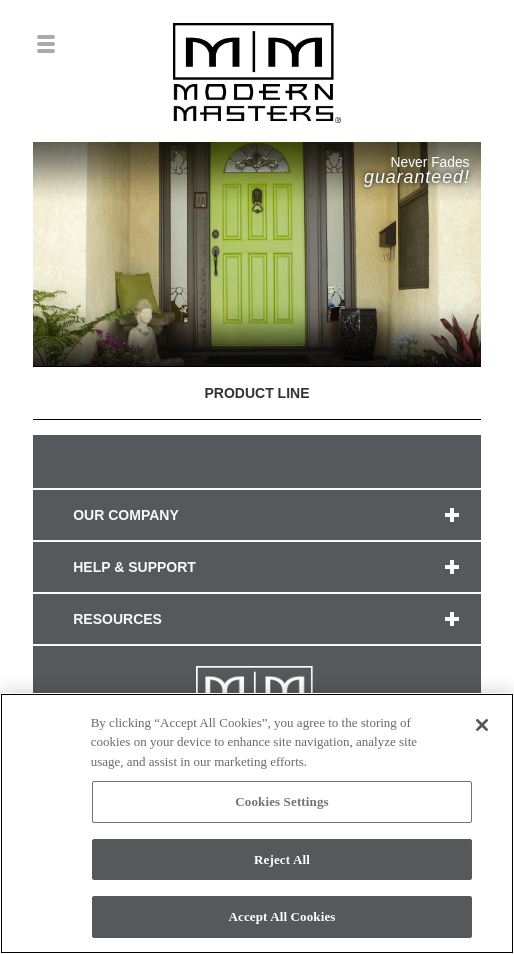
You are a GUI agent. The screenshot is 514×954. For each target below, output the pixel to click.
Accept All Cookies (281, 916)
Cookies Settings (281, 801)
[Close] (482, 725)
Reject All (282, 859)
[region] (257, 823)
